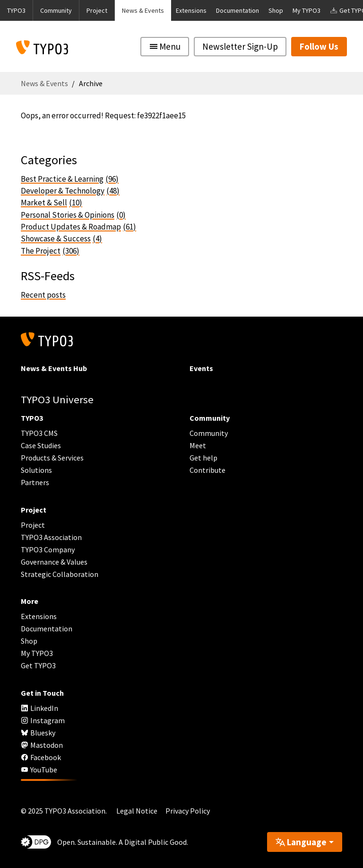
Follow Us (319, 46)
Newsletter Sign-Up (240, 46)
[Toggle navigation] (165, 47)
